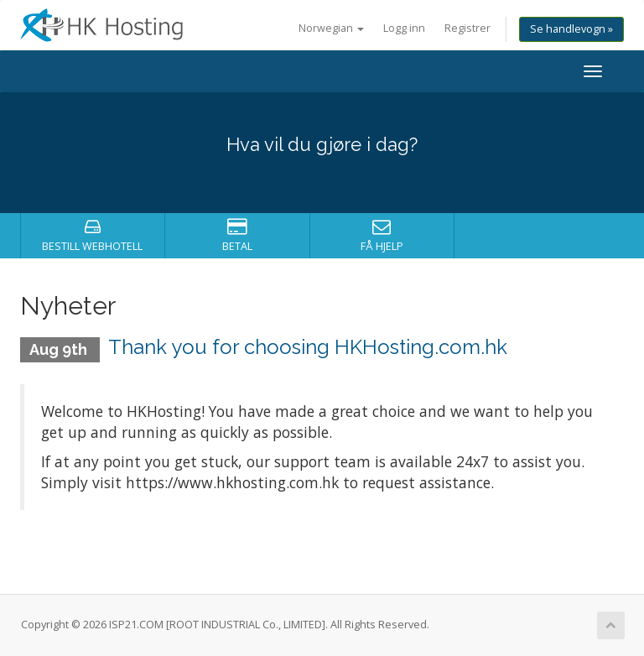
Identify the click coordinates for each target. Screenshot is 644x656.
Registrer (467, 28)
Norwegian (331, 28)
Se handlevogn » (571, 29)
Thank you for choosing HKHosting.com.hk (308, 347)
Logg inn (404, 28)
